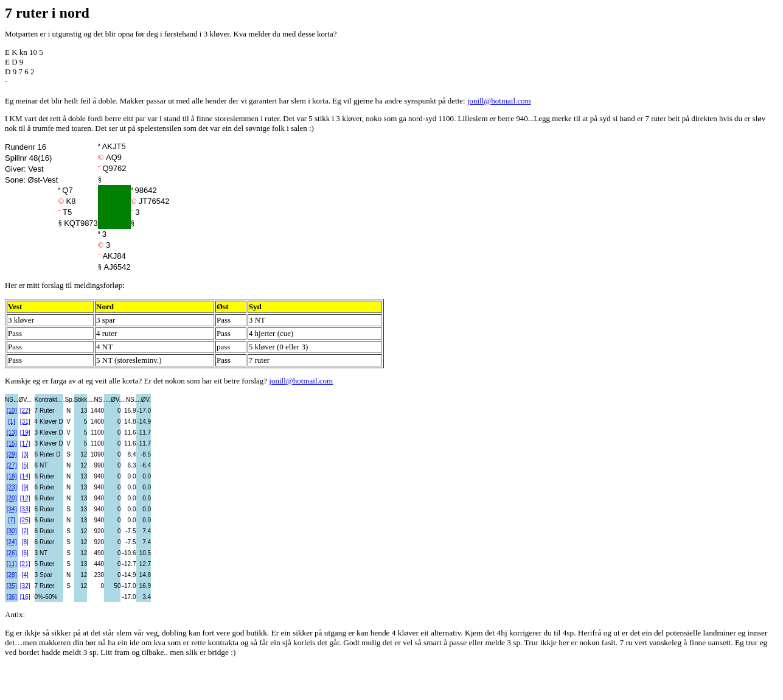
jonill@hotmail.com (499, 101)
